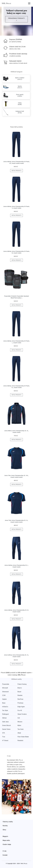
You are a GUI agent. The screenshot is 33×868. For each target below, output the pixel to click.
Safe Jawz (5, 722)
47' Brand (5, 740)
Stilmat (4, 718)
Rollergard (5, 714)
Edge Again (21, 707)
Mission (20, 722)
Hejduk (4, 699)
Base (4, 703)
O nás (5, 851)
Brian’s (20, 688)
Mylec (19, 725)
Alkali (19, 733)
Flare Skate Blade (23, 737)
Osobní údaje (7, 844)
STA (4, 733)
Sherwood (5, 692)
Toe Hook (21, 729)
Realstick (20, 740)
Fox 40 (20, 710)
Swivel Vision (6, 729)
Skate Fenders (22, 714)
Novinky (5, 826)
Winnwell (5, 688)
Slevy (4, 830)
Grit (19, 718)
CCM (4, 695)
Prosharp (20, 703)
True (4, 737)
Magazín (5, 836)
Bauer (19, 692)
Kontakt (5, 855)
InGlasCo (5, 707)
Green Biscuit (6, 725)
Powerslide (6, 684)
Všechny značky (8, 822)
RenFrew (20, 699)
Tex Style (5, 710)
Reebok (20, 695)
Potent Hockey (22, 684)
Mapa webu (6, 840)
